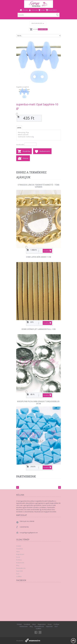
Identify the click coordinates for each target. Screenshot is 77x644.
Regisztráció (52, 10)
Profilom (34, 10)
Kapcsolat (19, 571)
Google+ (40, 632)
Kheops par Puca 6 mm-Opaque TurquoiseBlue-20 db (38, 403)
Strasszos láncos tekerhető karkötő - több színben (38, 186)
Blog (18, 565)
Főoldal (25, 10)
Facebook (36, 632)
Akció (18, 552)
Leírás (19, 128)
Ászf (18, 574)
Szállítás (19, 577)
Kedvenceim (20, 563)
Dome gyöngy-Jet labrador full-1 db (39, 329)
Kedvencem (45, 151)
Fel (73, 641)
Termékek (19, 549)
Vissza (25, 158)
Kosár (43, 10)
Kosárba (26, 151)
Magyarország (38, 23)
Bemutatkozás (21, 568)
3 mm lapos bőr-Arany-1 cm (39, 257)
